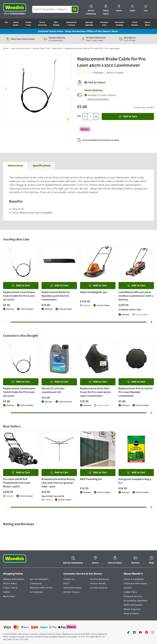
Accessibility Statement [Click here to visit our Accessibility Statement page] (136, 601)
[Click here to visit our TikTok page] (128, 632)
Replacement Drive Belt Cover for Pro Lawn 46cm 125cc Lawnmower (95, 392)
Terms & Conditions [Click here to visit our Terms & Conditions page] (134, 579)
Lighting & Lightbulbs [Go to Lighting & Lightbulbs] (89, 24)
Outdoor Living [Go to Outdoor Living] (28, 24)
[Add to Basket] (128, 116)
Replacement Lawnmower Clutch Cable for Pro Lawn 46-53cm (19, 296)
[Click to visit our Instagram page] (152, 632)
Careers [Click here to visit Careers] (128, 588)
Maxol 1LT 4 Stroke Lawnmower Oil (53, 391)
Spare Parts (57, 48)
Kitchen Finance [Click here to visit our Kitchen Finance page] (72, 592)
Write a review (115, 73)
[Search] (75, 9)
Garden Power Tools (41, 48)
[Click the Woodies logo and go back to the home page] (15, 9)
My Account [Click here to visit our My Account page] (9, 596)
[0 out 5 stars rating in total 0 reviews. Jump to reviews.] (90, 73)
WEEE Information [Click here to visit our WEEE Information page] (133, 605)
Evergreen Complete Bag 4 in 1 (135, 481)
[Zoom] (68, 119)
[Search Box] (55, 9)
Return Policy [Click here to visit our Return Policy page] (10, 584)
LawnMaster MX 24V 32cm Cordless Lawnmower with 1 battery (136, 296)
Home (6, 48)
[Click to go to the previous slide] (6, 89)
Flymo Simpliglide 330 (94, 292)
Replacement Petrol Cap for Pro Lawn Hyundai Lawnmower (136, 392)
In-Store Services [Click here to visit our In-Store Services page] (99, 588)
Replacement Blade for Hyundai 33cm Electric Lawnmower (56, 296)
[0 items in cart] (146, 9)
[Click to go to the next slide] (68, 89)
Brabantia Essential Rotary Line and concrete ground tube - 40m (58, 483)
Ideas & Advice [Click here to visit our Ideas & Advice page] (131, 614)
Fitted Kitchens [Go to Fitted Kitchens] (135, 24)
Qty (79, 116)
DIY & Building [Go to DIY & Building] (56, 24)
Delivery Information (98, 99)
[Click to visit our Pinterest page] (146, 632)
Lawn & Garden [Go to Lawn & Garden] (16, 24)
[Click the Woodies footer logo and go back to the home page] (15, 560)
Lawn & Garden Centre (20, 48)
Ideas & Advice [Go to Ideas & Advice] (148, 24)
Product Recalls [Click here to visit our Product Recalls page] (98, 584)
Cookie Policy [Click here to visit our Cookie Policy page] (130, 592)
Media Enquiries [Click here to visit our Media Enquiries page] (132, 609)
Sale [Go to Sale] (6, 22)
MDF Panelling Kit (91, 479)
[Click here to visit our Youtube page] (140, 632)
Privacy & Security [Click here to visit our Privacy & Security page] (133, 596)
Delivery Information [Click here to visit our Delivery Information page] (14, 579)
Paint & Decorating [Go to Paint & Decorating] (42, 24)
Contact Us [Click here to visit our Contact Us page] (69, 579)
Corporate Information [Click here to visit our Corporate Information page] (135, 584)
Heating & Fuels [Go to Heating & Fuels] (104, 24)
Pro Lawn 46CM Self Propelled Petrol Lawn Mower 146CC (17, 483)
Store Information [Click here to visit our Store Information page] (73, 588)
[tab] (15, 166)
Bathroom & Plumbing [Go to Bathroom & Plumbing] (120, 24)
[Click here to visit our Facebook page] (134, 632)
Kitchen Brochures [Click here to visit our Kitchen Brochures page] (100, 579)
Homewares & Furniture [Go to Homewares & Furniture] (71, 24)
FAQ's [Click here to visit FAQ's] (66, 584)
